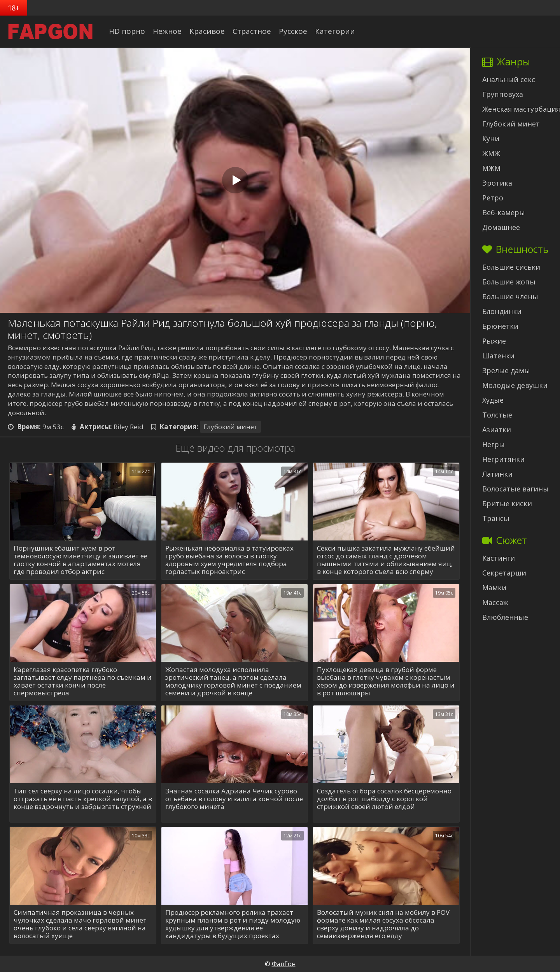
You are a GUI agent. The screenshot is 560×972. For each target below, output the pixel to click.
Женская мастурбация (521, 109)
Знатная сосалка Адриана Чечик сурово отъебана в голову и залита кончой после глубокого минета (234, 799)
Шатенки (498, 356)
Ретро (493, 198)
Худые (493, 400)
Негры (493, 444)
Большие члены (510, 297)
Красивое (207, 31)
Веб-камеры (504, 212)
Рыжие (494, 341)
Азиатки (497, 430)
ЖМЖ (491, 153)
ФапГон (284, 964)
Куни (491, 139)
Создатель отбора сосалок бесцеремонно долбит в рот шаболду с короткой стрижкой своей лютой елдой (384, 799)
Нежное (167, 31)
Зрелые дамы (506, 370)
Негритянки (503, 459)
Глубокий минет (230, 427)
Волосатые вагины (515, 489)
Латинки (497, 474)
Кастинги (499, 558)
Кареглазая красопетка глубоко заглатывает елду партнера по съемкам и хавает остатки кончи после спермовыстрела (83, 681)
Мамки (494, 588)
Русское (293, 31)
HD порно (127, 31)
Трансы (496, 518)
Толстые (497, 415)
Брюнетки (500, 326)
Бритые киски (507, 504)
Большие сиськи (511, 267)
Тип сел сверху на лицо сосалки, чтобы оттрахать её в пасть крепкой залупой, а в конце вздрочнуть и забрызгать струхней (83, 799)
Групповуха (503, 94)
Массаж (495, 602)
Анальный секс (509, 79)
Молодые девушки (515, 385)
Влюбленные (505, 617)
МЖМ (491, 168)
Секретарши (504, 573)
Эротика (497, 183)
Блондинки (502, 311)
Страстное (252, 31)
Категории (335, 31)
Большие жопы (509, 282)
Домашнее (501, 227)
